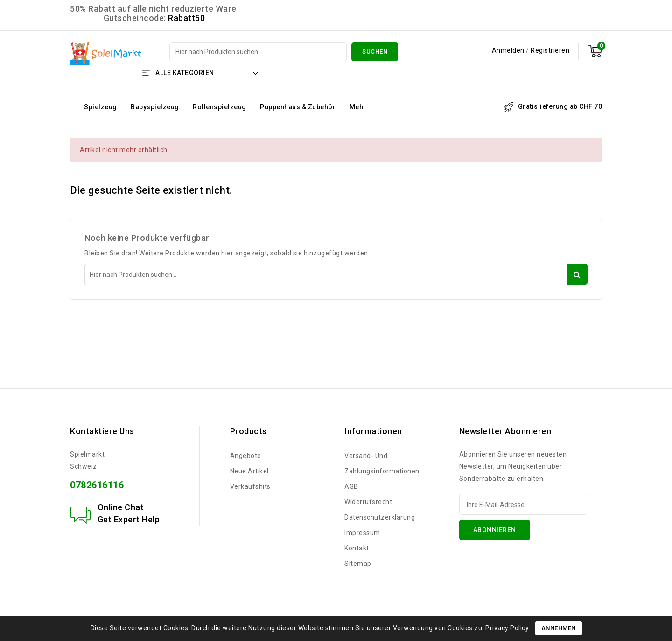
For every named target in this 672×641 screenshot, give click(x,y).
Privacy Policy (507, 628)
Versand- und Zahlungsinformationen (382, 463)
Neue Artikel (249, 471)
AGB (351, 486)
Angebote (246, 456)
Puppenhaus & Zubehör (298, 107)
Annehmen (559, 628)
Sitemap (358, 564)
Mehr (358, 107)
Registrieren (550, 50)
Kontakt (357, 548)
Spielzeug (101, 107)
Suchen (375, 52)
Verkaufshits (250, 486)
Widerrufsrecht (368, 502)
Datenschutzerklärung (380, 517)
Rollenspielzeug (220, 107)
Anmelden (509, 50)
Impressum (362, 533)
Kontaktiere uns (102, 431)
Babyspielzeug (155, 107)
